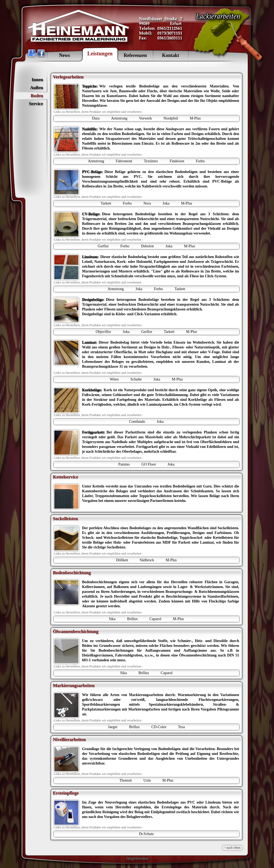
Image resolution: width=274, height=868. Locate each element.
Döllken (122, 560)
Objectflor (103, 332)
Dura (96, 118)
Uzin (147, 780)
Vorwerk (146, 118)
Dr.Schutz (146, 834)
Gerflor (103, 246)
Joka (166, 203)
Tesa (181, 727)
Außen (36, 88)
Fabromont (124, 161)
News (65, 55)
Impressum (137, 858)
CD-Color (159, 727)
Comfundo (137, 422)
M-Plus (195, 118)
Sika (112, 619)
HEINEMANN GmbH (79, 27)
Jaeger (113, 727)
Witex (114, 379)
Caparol (155, 619)
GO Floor (149, 464)
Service (36, 104)
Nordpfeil (171, 118)
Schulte (136, 379)
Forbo (200, 161)
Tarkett (106, 203)
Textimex (151, 161)
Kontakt (170, 55)
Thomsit (126, 780)
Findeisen (177, 161)
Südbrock (147, 560)
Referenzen (135, 55)
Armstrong (119, 118)
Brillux (132, 619)
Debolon (147, 246)
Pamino (124, 464)
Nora (147, 203)
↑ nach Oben (232, 848)
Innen (37, 80)
